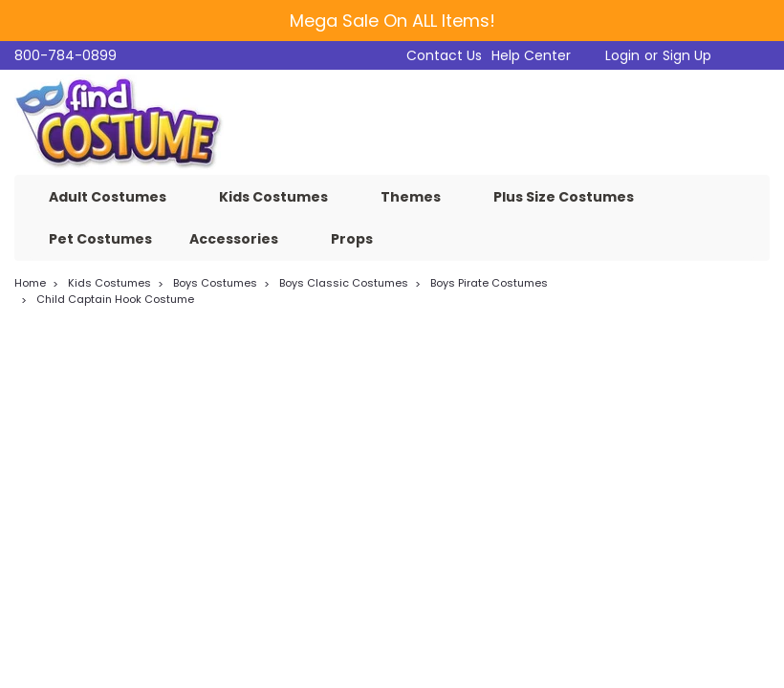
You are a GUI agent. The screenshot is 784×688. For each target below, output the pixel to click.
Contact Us (444, 55)
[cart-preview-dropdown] (745, 56)
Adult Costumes (115, 197)
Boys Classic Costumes (344, 283)
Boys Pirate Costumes (489, 283)
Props (359, 239)
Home (30, 283)
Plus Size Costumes (571, 197)
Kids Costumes (281, 197)
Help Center (531, 55)
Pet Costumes (100, 239)
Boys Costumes (215, 283)
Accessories (241, 239)
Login (622, 55)
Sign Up (687, 55)
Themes (418, 197)
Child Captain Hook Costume (115, 299)
